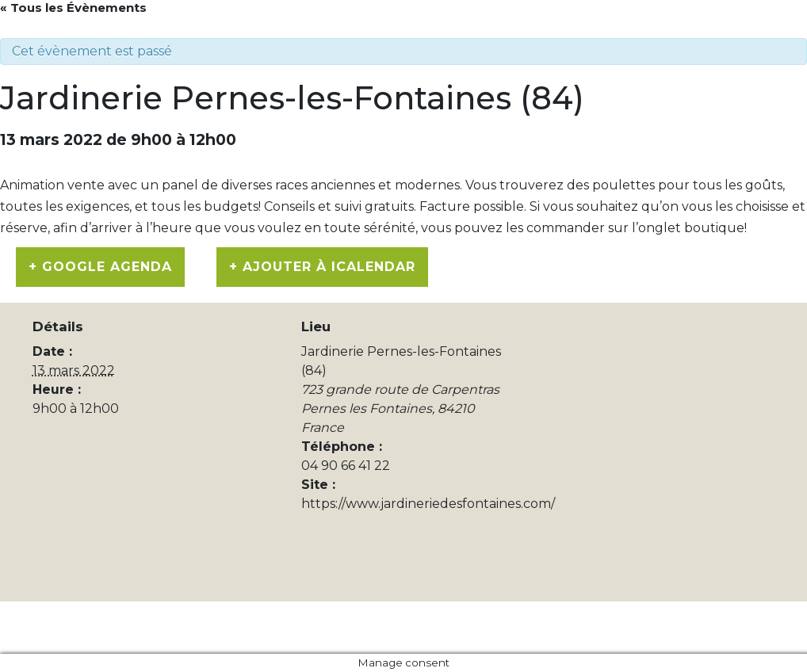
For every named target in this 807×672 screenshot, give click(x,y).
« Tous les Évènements (73, 8)
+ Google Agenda (100, 267)
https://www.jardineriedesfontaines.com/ (428, 504)
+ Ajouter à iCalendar (322, 267)
